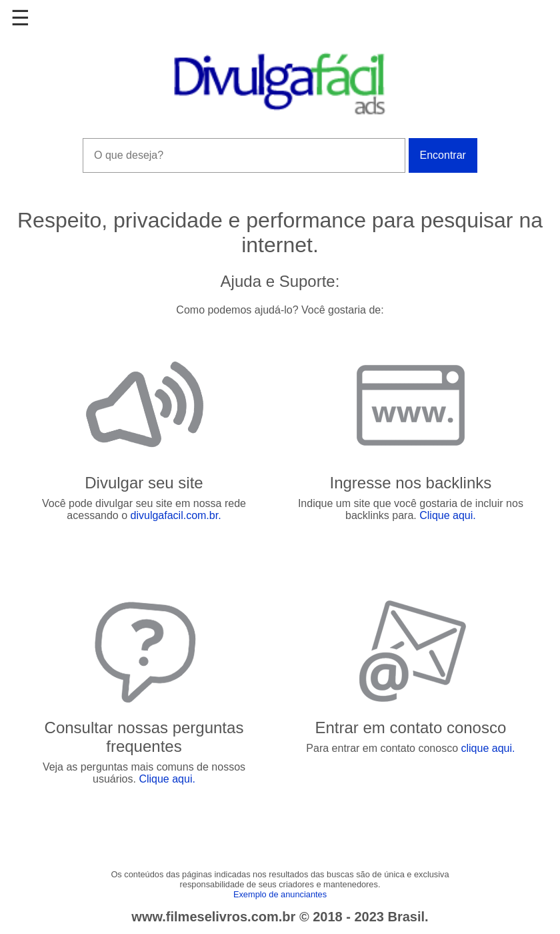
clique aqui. (488, 748)
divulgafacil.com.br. (176, 515)
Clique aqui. (448, 515)
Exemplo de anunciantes (280, 894)
